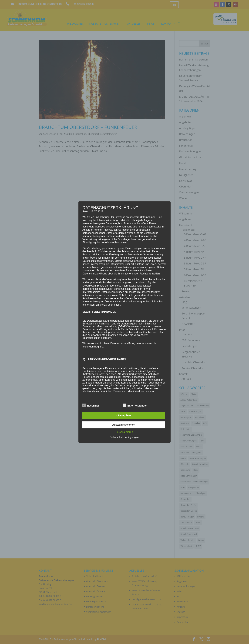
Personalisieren (124, 432)
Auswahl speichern (124, 425)
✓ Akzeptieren (124, 415)
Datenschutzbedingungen (124, 437)
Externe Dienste (135, 405)
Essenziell (91, 405)
